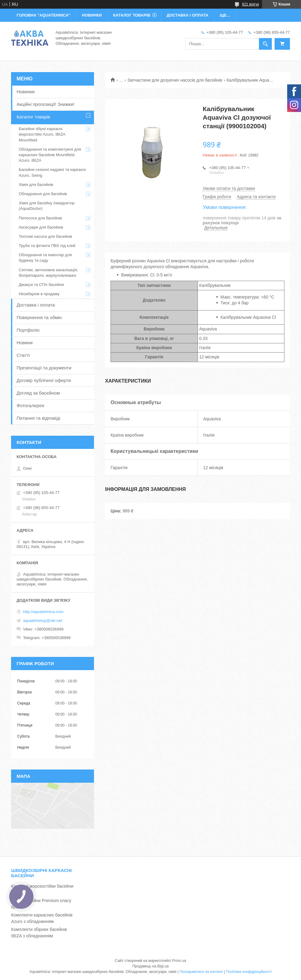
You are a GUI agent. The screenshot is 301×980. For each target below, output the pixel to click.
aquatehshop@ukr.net (43, 621)
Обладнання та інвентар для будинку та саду (45, 258)
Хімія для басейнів (36, 185)
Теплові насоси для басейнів (45, 236)
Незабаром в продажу (39, 294)
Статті (23, 355)
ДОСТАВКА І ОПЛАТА (187, 15)
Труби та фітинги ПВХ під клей (47, 246)
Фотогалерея (30, 405)
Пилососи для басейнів (40, 218)
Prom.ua (179, 961)
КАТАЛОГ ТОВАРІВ (132, 15)
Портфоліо (28, 330)
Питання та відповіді (38, 418)
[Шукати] (265, 44)
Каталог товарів (33, 117)
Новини (25, 343)
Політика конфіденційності (249, 972)
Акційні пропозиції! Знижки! (45, 104)
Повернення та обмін (39, 317)
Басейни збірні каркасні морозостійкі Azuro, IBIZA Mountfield (42, 134)
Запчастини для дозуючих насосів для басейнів (175, 80)
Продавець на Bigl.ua (150, 966)
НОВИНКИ (92, 15)
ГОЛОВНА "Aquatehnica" (43, 15)
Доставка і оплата (36, 305)
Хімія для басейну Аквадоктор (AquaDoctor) (47, 206)
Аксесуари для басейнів (41, 227)
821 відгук (250, 4)
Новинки (26, 92)
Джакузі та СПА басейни (41, 285)
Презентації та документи (44, 368)
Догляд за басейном (38, 393)
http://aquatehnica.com (43, 612)
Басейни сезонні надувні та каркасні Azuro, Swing (52, 172)
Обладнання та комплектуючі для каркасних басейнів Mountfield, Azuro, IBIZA (50, 155)
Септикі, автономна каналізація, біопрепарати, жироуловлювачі (48, 273)
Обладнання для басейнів (43, 194)
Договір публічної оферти (44, 380)
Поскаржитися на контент (201, 972)
